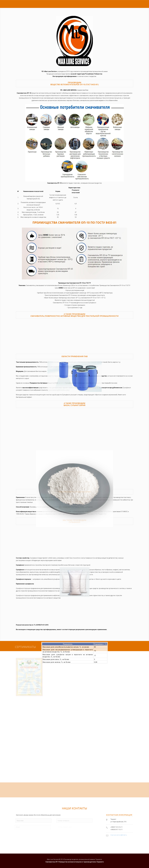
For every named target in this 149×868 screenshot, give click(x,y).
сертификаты (27, 4)
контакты (39, 4)
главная (16, 4)
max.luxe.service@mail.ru (119, 835)
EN (125, 4)
